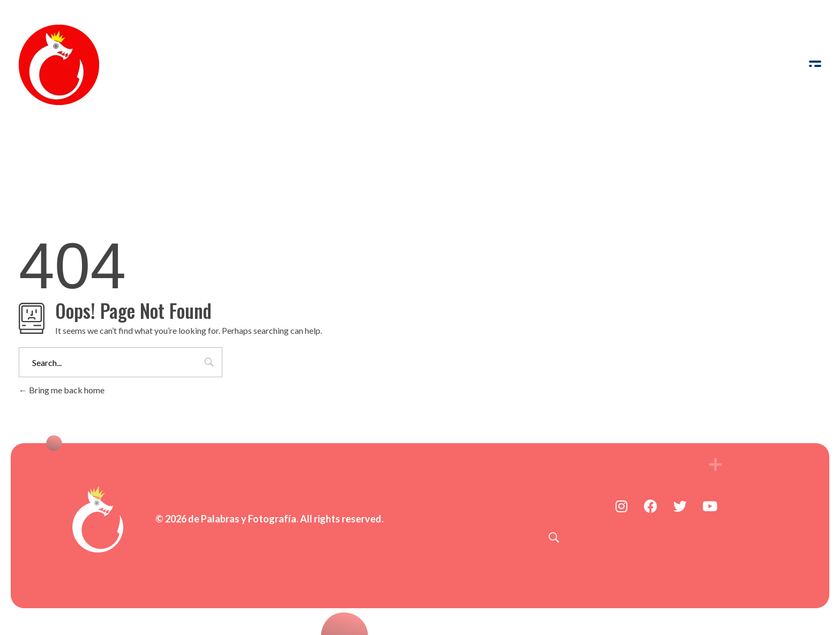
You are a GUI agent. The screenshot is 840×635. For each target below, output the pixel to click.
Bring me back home (62, 390)
